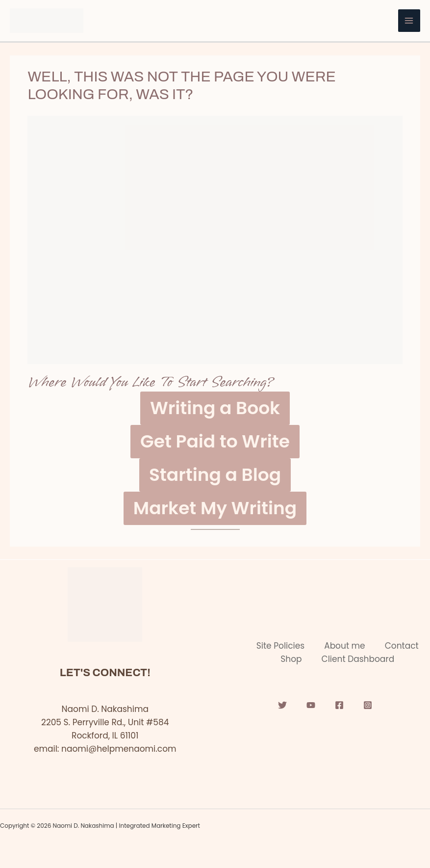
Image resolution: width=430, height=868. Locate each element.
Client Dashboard (358, 659)
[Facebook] (339, 705)
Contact (402, 646)
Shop (291, 659)
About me (345, 646)
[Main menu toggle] (409, 21)
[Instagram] (368, 705)
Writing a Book (215, 408)
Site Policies (280, 646)
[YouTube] (311, 705)
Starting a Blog (215, 475)
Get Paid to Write (215, 441)
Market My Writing (215, 508)
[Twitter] (282, 705)
